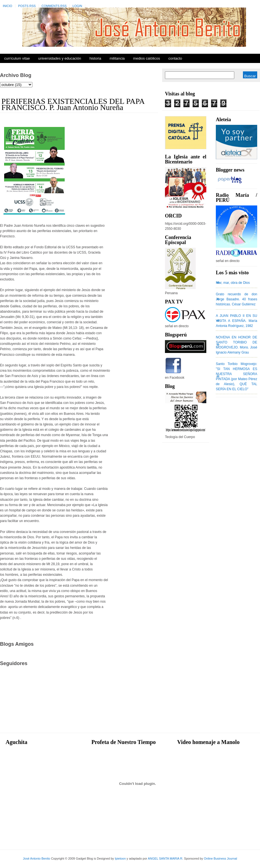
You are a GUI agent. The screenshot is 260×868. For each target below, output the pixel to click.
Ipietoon (120, 858)
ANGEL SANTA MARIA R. (166, 858)
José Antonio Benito (36, 858)
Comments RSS (54, 6)
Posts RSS (27, 6)
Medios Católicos (146, 58)
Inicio (8, 6)
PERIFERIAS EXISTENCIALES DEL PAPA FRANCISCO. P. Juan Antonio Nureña (73, 104)
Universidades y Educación (60, 58)
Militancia (117, 58)
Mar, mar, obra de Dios (233, 283)
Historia (95, 58)
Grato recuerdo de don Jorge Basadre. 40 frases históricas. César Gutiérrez (237, 299)
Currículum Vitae (17, 58)
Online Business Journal (220, 858)
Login (77, 6)
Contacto (175, 58)
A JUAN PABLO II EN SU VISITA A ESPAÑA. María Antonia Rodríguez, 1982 (237, 321)
